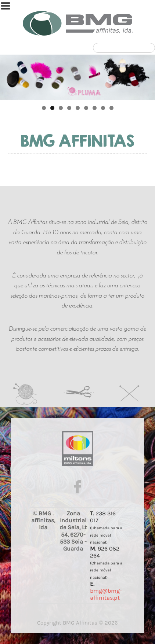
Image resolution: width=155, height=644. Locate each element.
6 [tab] (86, 108)
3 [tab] (61, 108)
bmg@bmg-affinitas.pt (106, 594)
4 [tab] (69, 108)
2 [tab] (52, 108)
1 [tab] (44, 108)
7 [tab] (95, 108)
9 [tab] (111, 108)
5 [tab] (78, 108)
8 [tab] (103, 108)
